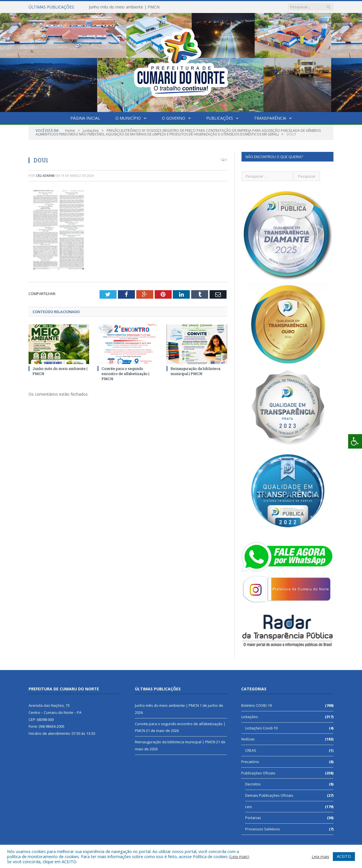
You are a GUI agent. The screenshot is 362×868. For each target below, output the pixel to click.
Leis (249, 807)
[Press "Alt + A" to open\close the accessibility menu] (355, 441)
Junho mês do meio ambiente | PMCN (124, 7)
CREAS (251, 750)
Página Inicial (85, 118)
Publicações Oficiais (258, 773)
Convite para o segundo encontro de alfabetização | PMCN (125, 373)
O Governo (174, 118)
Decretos (253, 784)
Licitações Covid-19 (261, 728)
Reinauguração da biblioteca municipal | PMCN (195, 371)
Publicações (220, 118)
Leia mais (239, 856)
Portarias (253, 818)
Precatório (250, 762)
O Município (128, 118)
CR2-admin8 (45, 175)
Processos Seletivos (263, 829)
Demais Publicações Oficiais (269, 795)
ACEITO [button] (344, 856)
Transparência (270, 118)
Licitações (250, 717)
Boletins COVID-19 (257, 705)
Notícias (248, 739)
